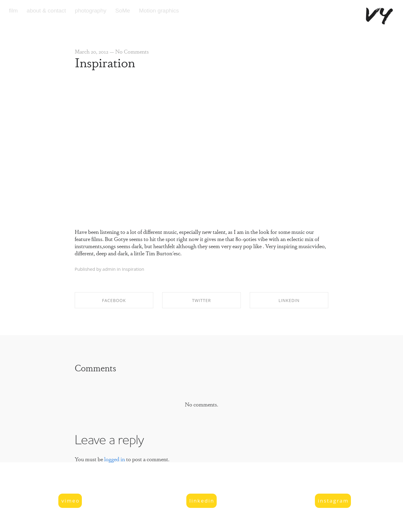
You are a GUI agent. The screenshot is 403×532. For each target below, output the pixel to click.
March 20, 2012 (92, 51)
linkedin (202, 501)
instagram (333, 501)
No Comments (132, 51)
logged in (115, 459)
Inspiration (105, 62)
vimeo (71, 501)
